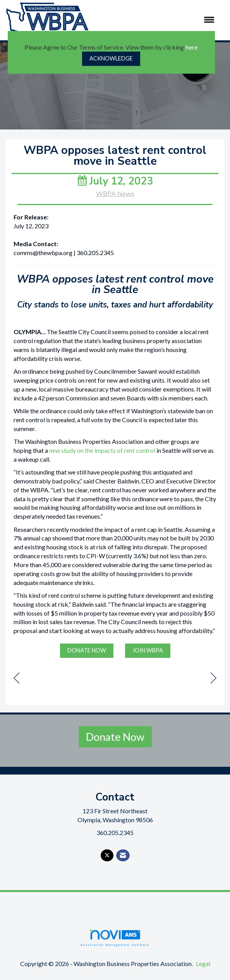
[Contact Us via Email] (123, 855)
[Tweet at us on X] (107, 855)
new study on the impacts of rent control (102, 450)
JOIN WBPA (148, 650)
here (192, 47)
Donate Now (115, 737)
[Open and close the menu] (157, 20)
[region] (214, 678)
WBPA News (115, 194)
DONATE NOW (87, 650)
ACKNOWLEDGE (111, 58)
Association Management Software (115, 938)
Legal (203, 964)
